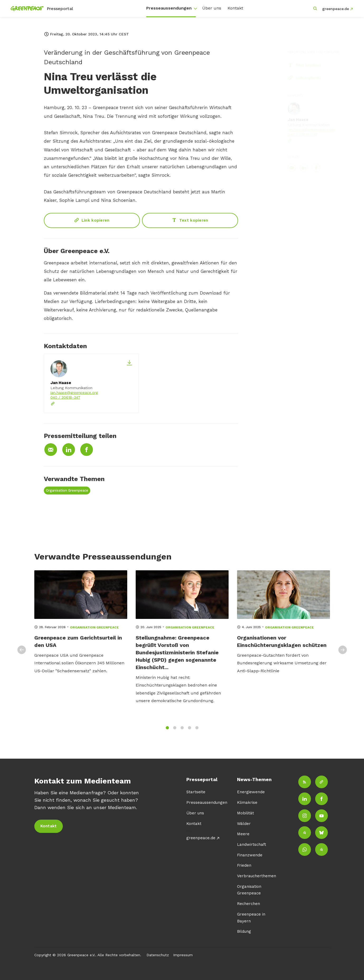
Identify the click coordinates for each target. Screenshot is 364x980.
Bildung (244, 931)
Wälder (244, 824)
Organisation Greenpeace (67, 490)
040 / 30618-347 (65, 397)
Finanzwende (250, 855)
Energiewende (251, 792)
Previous (22, 654)
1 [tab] (167, 732)
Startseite (196, 792)
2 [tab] (175, 732)
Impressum (183, 955)
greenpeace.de (336, 9)
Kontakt (235, 8)
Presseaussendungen (169, 8)
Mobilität (245, 813)
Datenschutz (158, 955)
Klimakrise (247, 802)
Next (343, 654)
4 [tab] (190, 732)
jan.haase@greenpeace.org (74, 393)
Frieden (244, 865)
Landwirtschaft (252, 844)
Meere (243, 834)
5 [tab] (197, 732)
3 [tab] (182, 732)
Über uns (212, 8)
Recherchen (249, 904)
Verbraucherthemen (257, 876)
